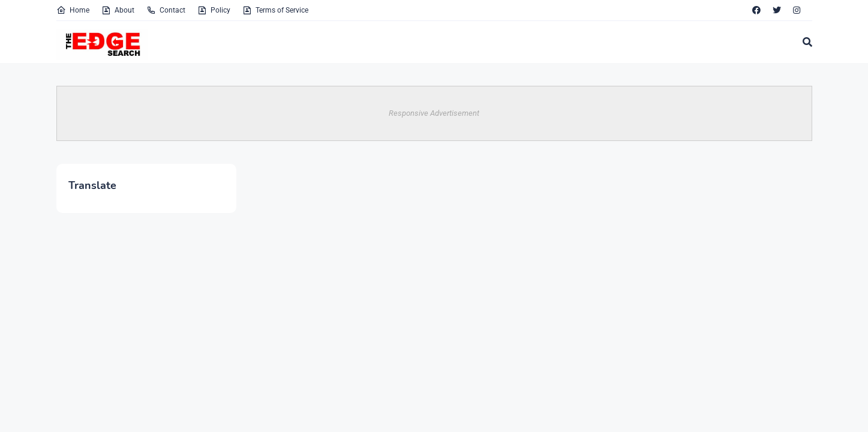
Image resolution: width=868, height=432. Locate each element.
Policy (214, 10)
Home (73, 10)
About (118, 10)
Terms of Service (275, 10)
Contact (166, 10)
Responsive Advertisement (434, 113)
